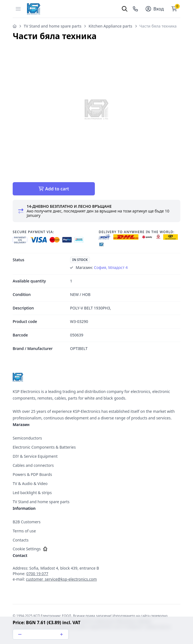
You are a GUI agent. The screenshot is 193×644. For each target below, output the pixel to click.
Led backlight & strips (32, 493)
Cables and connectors (33, 465)
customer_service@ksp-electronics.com (61, 579)
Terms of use (24, 531)
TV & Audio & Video (30, 483)
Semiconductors (27, 438)
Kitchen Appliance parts (110, 26)
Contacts (21, 540)
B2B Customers (27, 522)
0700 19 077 (37, 574)
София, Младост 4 (111, 267)
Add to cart (54, 189)
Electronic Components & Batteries (44, 447)
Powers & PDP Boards (32, 474)
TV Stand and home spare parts (53, 26)
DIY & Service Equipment (35, 456)
